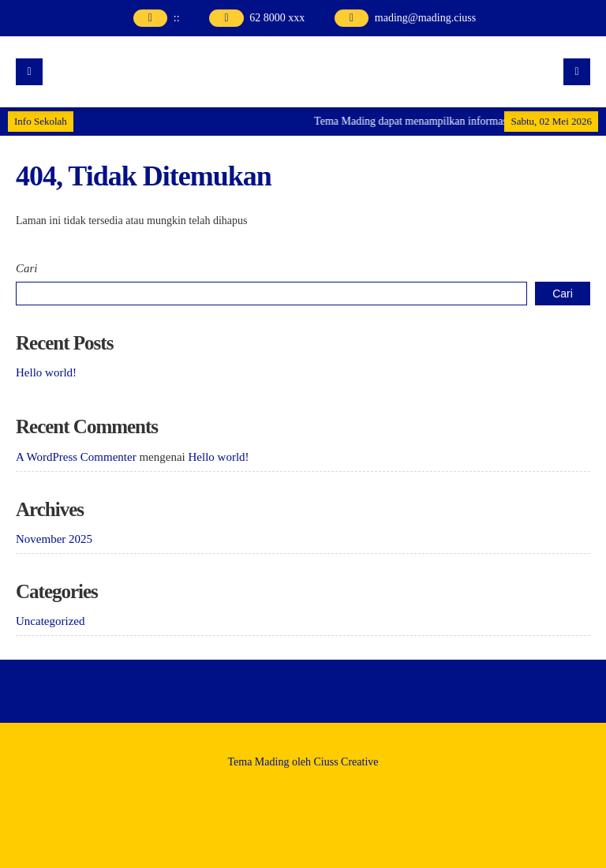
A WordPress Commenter (76, 457)
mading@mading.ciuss (425, 18)
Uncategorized (50, 621)
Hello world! (46, 372)
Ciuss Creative (346, 762)
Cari (27, 268)
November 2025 (54, 539)
